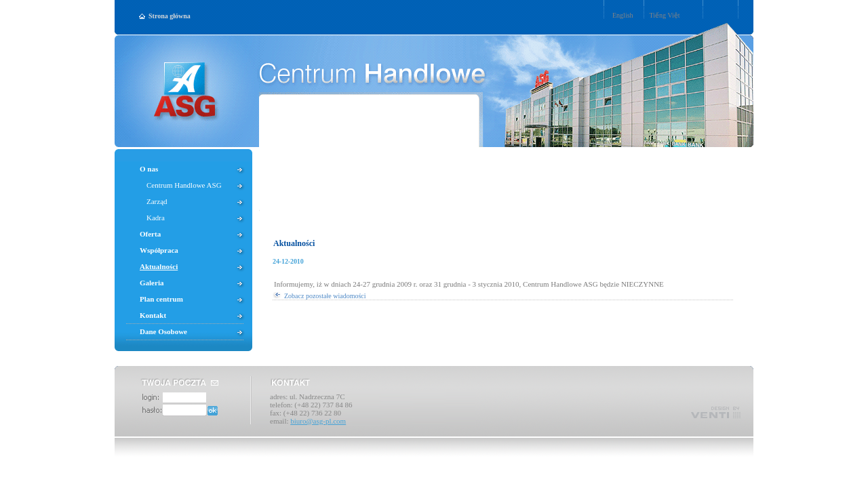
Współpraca (159, 250)
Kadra (156, 218)
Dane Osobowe (163, 331)
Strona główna (170, 16)
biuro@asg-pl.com (318, 421)
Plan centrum (161, 299)
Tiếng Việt (665, 15)
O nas (149, 169)
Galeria (152, 283)
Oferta (150, 234)
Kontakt (153, 315)
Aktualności (294, 243)
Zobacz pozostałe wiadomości (325, 296)
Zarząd (157, 201)
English (623, 15)
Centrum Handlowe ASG (184, 185)
